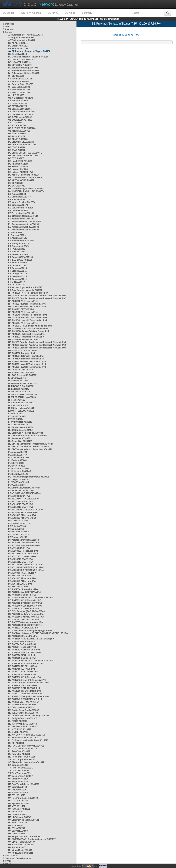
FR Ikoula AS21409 (17, 263)
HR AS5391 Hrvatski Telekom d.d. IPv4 (27, 362)
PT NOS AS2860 (16, 529)
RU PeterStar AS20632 (19, 751)
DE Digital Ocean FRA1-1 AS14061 (25, 153)
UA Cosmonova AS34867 (20, 776)
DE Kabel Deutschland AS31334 (24, 175)
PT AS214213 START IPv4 (21, 559)
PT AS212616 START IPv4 (21, 502)
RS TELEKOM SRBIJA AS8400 (23, 713)
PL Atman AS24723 (18, 452)
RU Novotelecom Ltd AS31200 (23, 738)
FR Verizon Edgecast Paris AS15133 (26, 287)
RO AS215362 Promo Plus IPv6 (23, 589)
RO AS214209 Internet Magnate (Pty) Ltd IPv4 (30, 631)
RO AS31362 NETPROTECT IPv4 (24, 650)
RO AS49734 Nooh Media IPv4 (23, 685)
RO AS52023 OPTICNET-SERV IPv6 (25, 603)
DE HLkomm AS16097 (19, 164)
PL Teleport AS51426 (18, 480)
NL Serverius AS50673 (19, 438)
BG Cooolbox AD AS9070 (21, 60)
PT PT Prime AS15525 (19, 532)
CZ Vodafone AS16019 (19, 131)
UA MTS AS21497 (17, 806)
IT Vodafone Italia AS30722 (21, 403)
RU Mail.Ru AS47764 (18, 732)
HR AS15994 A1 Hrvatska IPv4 (23, 323)
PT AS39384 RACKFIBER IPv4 (23, 573)
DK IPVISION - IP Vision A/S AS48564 (26, 191)
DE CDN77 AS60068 (18, 139)
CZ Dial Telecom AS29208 (21, 114)
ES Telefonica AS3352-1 (20, 211)
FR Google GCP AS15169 (21, 257)
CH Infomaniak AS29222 (20, 79)
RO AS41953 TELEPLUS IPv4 (22, 666)
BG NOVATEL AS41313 (19, 62)
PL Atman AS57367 (18, 455)
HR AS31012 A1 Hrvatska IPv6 (23, 301)
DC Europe (9, 13)
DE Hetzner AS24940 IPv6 (21, 172)
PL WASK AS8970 (17, 485)
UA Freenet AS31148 (18, 793)
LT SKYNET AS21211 (18, 416)
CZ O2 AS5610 (15, 123)
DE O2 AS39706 (16, 183)
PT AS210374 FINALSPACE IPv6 (24, 499)
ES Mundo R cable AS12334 (22, 202)
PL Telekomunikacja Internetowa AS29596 (29, 477)
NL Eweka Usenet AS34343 (21, 427)
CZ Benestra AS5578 (18, 101)
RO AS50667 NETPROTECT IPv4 (24, 688)
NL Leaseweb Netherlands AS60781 (26, 433)
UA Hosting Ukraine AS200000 (23, 798)
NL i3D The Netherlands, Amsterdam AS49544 (31, 444)
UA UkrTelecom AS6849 (20, 817)
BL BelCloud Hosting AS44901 (23, 68)
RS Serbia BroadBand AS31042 (24, 710)
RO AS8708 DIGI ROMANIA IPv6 (24, 609)
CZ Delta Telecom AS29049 (21, 112)
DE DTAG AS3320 (17, 147)
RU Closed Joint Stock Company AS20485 (29, 716)
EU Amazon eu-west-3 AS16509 (24, 230)
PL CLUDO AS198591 (19, 458)
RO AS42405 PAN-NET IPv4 (22, 669)
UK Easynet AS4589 (18, 831)
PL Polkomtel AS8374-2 (20, 471)
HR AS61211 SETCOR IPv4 (21, 372)
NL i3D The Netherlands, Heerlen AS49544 (29, 447)
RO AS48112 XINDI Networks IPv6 (25, 600)
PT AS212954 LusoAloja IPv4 (22, 556)
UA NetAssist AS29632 (19, 809)
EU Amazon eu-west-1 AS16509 (24, 224)
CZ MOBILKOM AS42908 (20, 120)
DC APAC (54, 13)
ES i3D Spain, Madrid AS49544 (23, 216)
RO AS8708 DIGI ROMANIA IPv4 (24, 702)
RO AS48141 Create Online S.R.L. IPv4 (27, 680)
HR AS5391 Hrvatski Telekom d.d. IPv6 (27, 304)
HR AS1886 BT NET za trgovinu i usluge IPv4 (30, 326)
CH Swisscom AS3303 (19, 87)
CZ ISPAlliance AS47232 (20, 117)
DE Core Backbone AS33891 (22, 145)
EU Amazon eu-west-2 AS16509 (24, 227)
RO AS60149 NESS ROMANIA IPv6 (25, 606)
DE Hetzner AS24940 (18, 167)
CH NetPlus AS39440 (18, 81)
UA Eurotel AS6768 (18, 787)
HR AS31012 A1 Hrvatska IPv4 (23, 351)
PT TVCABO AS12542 (19, 534)
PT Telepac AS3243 (18, 537)
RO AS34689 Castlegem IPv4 (22, 658)
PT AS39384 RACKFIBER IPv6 (23, 512)
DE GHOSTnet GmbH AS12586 (23, 156)
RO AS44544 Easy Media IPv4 (23, 674)
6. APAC (7, 861)
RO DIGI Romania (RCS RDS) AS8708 (26, 611)
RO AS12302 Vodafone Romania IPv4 (26, 614)
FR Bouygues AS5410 (19, 243)
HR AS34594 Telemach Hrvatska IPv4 (26, 356)
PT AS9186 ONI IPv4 (18, 587)
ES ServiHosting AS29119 (21, 208)
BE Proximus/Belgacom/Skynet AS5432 (31, 51)
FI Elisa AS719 (15, 232)
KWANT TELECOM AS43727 (22, 411)
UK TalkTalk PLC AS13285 (21, 845)
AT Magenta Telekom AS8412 (22, 38)
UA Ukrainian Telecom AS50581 (24, 820)
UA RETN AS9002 (17, 812)
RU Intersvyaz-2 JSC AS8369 (23, 724)
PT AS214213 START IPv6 (21, 504)
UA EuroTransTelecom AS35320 (24, 784)
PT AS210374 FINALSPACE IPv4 (24, 554)
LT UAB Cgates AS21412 (20, 422)
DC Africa (71, 13)
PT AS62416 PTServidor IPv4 (22, 578)
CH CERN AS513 (16, 76)
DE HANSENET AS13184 (20, 161)
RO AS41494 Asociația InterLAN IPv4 (26, 663)
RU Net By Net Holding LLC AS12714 (26, 735)
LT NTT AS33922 (16, 414)
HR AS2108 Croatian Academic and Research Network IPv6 (37, 296)
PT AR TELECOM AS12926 (21, 491)
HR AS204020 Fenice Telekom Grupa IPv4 (29, 331)
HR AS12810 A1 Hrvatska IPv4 (23, 312)
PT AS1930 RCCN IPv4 (19, 548)
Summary (88, 13)
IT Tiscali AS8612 (17, 400)
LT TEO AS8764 (16, 419)
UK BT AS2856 (15, 825)
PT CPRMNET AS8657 (19, 521)
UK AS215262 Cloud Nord (21, 853)
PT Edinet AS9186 (17, 526)
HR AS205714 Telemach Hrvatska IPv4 (27, 334)
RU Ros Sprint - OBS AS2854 (22, 757)
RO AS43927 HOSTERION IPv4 (23, 672)
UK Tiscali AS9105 (17, 847)
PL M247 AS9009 (16, 463)
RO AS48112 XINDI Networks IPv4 (25, 677)
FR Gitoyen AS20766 (18, 254)
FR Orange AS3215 (18, 268)
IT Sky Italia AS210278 (19, 392)
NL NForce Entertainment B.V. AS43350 (27, 436)
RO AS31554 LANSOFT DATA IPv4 (25, 653)
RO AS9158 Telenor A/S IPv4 (22, 705)
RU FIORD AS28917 (18, 721)
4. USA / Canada (11, 856)
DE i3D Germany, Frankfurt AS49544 (26, 189)
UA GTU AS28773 (17, 795)
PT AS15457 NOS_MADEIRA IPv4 (24, 543)
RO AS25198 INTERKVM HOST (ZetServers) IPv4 (32, 639)
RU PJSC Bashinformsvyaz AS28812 (26, 746)
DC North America (32, 13)
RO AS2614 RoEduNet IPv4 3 (22, 647)
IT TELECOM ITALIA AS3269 (22, 397)
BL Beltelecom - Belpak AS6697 (24, 71)
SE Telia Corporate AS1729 (21, 760)
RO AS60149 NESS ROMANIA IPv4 (25, 699)
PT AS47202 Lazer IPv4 (20, 576)
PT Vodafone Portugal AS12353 (23, 540)
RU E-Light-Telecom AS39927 (23, 718)
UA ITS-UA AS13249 (18, 801)
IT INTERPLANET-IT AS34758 (22, 383)
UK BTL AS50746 (17, 828)
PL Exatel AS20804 (17, 460)
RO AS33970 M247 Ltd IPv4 (21, 655)
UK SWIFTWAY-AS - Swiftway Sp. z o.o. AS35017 (32, 839)
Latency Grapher (58, 4)
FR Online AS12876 (18, 265)
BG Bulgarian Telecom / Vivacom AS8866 (28, 57)
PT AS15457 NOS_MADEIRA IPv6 (24, 493)
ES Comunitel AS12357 (20, 197)
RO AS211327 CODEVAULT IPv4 (24, 628)
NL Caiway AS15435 (18, 425)
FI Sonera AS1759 (17, 235)
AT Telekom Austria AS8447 (22, 40)
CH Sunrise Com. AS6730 (21, 84)
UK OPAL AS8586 (17, 834)
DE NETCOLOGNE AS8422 (21, 180)
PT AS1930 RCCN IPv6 (19, 496)
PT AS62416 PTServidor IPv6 (22, 515)
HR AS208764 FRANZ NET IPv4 (23, 340)
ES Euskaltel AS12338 (19, 200)
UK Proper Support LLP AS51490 (24, 836)
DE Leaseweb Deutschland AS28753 (26, 178)
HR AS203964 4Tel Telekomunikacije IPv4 (28, 329)
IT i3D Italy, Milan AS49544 (21, 408)
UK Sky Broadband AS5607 (22, 842)
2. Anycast (8, 29)
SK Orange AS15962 (18, 765)
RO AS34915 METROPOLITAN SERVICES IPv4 (31, 661)
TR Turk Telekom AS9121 (20, 768)
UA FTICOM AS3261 (18, 790)
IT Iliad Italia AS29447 (19, 389)
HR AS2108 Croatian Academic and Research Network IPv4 (37, 342)
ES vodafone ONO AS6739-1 (22, 219)
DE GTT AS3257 (16, 158)
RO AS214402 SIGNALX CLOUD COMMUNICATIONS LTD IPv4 (38, 633)
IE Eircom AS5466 (17, 378)
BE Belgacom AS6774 (19, 46)
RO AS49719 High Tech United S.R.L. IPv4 (29, 683)
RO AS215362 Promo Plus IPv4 (23, 636)
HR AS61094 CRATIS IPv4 (21, 370)
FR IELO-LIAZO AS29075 (20, 260)
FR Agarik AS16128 (18, 238)
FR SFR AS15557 (16, 282)
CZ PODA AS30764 (17, 125)
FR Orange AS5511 (18, 279)
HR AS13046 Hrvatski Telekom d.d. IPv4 (28, 315)
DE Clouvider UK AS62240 (21, 142)
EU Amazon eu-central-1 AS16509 (25, 222)
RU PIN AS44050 (16, 743)
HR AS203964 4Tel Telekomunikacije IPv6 (28, 293)
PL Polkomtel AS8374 (19, 469)
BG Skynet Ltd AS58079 (20, 65)
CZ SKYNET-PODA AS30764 (22, 128)
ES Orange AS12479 (18, 205)
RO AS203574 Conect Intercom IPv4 (26, 622)
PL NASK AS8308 (17, 466)
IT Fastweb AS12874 (18, 381)
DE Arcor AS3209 (17, 136)
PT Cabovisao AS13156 (20, 523)
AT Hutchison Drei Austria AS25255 (26, 35)
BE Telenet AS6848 (17, 54)
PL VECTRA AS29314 (19, 482)
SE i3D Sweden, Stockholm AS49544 (26, 762)
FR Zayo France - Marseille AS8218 (25, 290)
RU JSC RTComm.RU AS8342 (23, 727)
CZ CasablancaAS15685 (20, 109)
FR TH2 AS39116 (16, 285)
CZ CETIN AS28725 (18, 106)
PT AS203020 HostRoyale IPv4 (23, 551)
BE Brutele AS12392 (18, 49)
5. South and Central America (17, 858)
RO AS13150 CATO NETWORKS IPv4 (26, 617)
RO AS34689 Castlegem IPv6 (22, 595)
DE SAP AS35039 (17, 186)
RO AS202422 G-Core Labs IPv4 (24, 620)
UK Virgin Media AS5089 (20, 850)
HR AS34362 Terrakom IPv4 (22, 353)
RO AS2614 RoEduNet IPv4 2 (22, 644)
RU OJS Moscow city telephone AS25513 (28, 740)
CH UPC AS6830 (16, 95)
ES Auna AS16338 (17, 194)
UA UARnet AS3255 (18, 814)
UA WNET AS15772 (18, 823)
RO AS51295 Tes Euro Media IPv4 (25, 691)
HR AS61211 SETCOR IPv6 (21, 309)
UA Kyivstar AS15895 (19, 803)
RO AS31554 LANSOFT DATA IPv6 (25, 592)
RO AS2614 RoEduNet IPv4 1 (22, 642)
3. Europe (7, 32)
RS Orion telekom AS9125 (21, 707)
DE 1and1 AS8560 (17, 134)
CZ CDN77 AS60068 (18, 103)
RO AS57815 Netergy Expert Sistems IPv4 (29, 696)
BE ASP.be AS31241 (18, 43)
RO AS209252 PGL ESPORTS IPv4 (25, 625)
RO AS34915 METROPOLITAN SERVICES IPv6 (31, 598)
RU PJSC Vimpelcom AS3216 (22, 749)
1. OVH (6, 27)
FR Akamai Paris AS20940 (21, 241)
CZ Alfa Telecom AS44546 (21, 98)
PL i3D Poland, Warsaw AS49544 (24, 488)
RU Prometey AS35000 (19, 754)
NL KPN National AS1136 (20, 430)
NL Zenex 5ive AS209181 (20, 441)
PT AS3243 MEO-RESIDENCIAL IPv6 (26, 510)
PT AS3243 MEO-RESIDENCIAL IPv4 (26, 565)
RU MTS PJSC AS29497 (20, 729)
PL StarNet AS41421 (18, 474)
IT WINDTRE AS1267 (18, 405)
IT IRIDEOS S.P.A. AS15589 (21, 386)
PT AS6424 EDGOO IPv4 (20, 584)
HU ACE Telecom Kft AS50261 (23, 375)
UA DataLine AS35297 (19, 779)
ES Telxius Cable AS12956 (21, 213)
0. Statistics (9, 24)
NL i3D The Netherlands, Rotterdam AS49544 (30, 449)
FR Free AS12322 (17, 249)
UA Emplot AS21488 (18, 782)
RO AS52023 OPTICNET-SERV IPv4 (25, 694)
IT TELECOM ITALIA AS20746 (23, 394)
